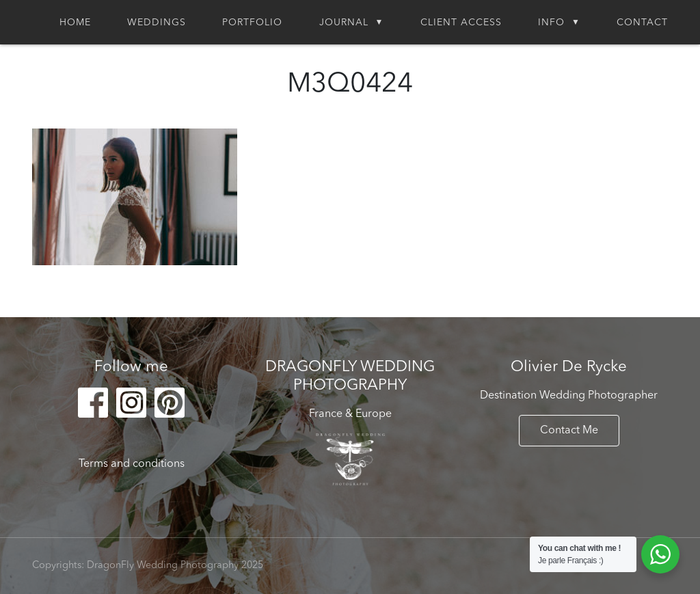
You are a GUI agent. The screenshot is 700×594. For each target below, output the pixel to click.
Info (551, 23)
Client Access (461, 23)
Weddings (157, 23)
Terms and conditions (132, 464)
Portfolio (252, 23)
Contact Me (569, 431)
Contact (642, 23)
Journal (344, 23)
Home (75, 23)
